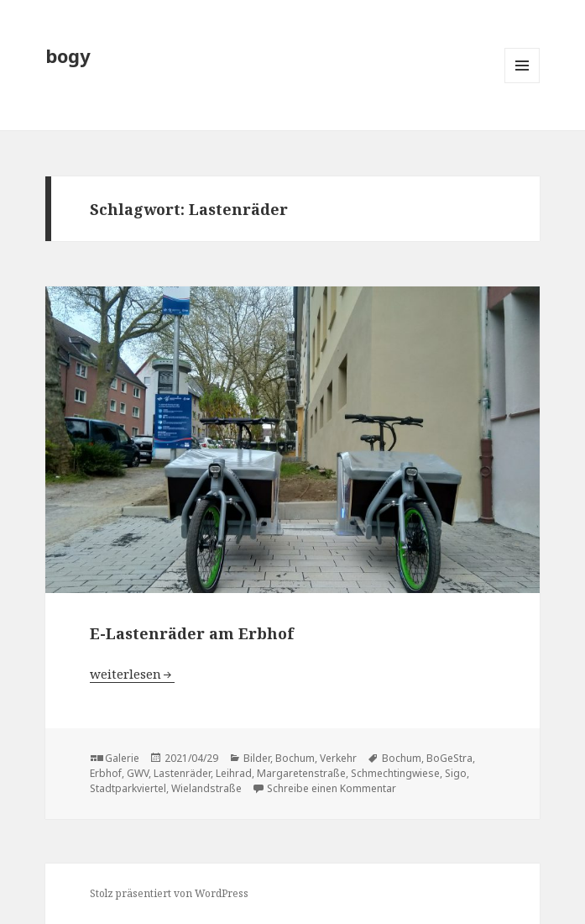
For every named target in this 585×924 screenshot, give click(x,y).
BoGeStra (449, 758)
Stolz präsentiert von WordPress (169, 893)
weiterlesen (132, 674)
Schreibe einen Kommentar (332, 788)
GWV (138, 773)
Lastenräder (182, 773)
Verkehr (338, 758)
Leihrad (234, 773)
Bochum (295, 758)
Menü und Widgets (522, 83)
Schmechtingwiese (395, 773)
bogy (68, 55)
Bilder (257, 758)
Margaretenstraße (301, 773)
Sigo (456, 773)
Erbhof (106, 773)
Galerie (122, 758)
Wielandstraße (206, 788)
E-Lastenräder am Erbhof (192, 633)
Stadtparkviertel (128, 788)
